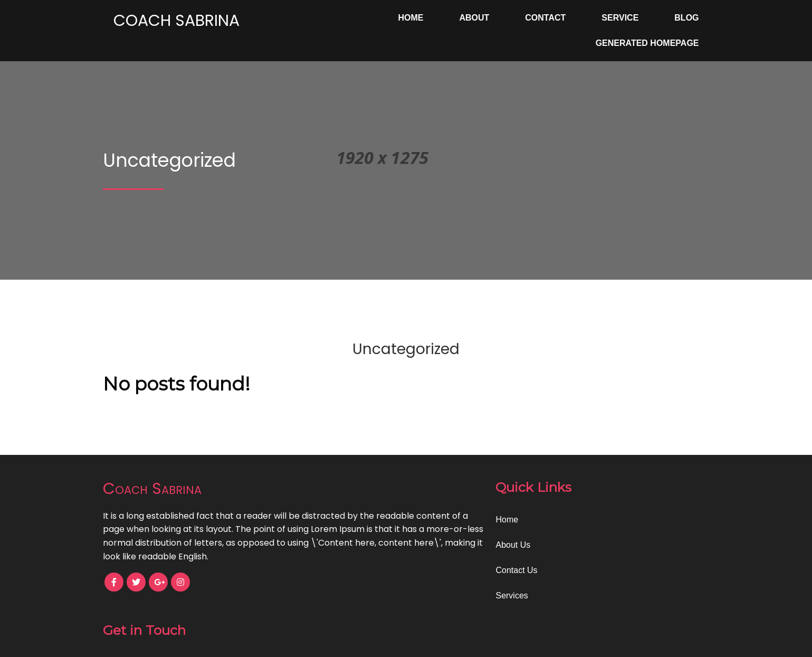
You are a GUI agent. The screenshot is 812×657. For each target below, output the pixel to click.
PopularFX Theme (456, 641)
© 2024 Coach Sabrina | (369, 641)
